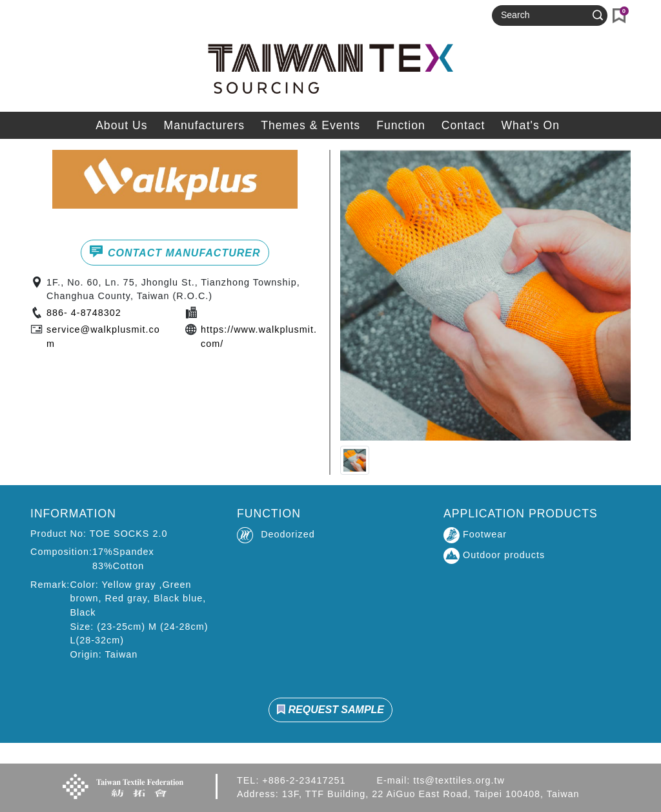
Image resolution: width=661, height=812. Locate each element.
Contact (463, 125)
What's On (530, 125)
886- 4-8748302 (84, 313)
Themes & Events (310, 125)
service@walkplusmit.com (103, 337)
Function (401, 125)
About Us (121, 125)
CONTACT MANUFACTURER (175, 251)
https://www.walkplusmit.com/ (259, 337)
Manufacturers (204, 125)
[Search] (544, 16)
